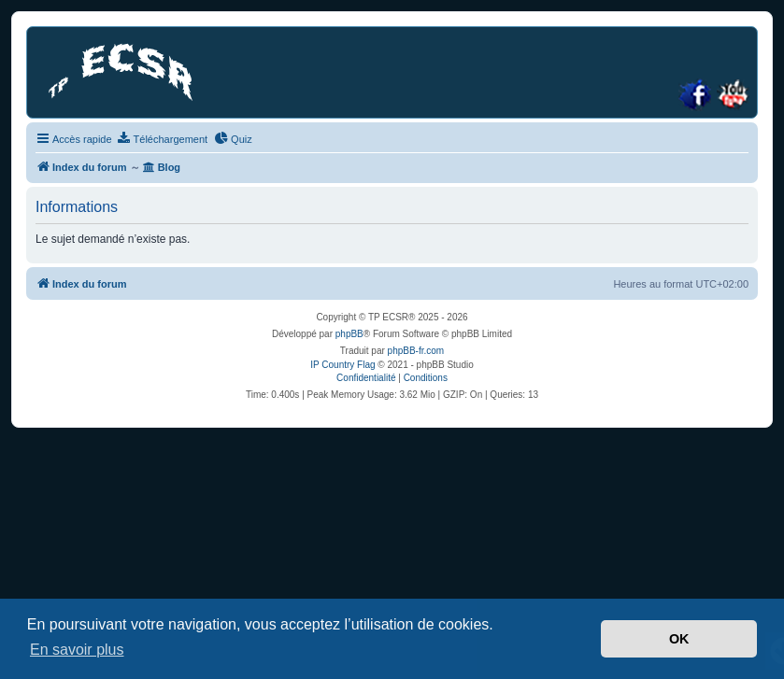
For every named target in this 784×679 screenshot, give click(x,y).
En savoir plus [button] (77, 650)
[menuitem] (163, 139)
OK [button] (679, 639)
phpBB (349, 334)
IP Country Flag (342, 365)
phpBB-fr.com (416, 351)
